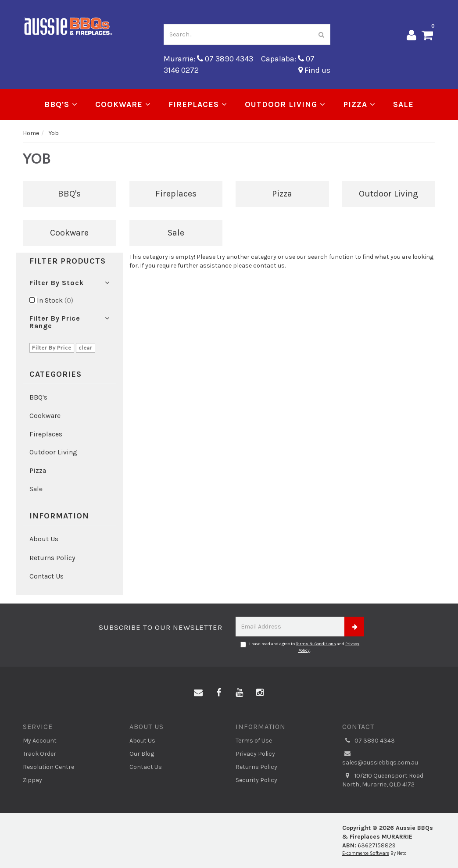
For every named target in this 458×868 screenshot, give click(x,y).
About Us (44, 539)
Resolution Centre (48, 767)
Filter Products (68, 261)
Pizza (359, 104)
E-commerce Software (366, 853)
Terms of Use (254, 741)
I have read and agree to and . (300, 647)
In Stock (55, 300)
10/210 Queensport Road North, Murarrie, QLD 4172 (383, 780)
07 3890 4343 (369, 741)
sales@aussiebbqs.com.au (380, 758)
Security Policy (256, 780)
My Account (40, 741)
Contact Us (47, 576)
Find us (314, 70)
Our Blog (142, 754)
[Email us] (198, 693)
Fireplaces (198, 104)
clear (86, 348)
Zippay (32, 780)
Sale (403, 104)
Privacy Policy (255, 754)
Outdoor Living (285, 104)
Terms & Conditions (316, 644)
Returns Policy (52, 558)
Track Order (39, 754)
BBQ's (61, 104)
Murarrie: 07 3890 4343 (208, 59)
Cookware (123, 104)
